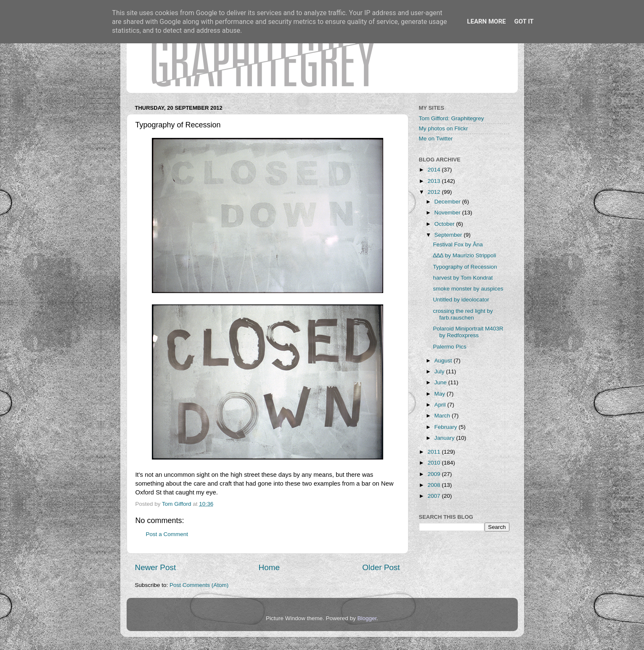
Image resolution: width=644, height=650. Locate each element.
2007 (435, 496)
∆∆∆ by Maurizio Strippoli (464, 255)
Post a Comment (167, 534)
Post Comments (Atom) (199, 585)
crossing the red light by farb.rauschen (463, 314)
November (448, 213)
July (440, 371)
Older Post (381, 567)
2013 (435, 181)
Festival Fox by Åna (458, 244)
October (445, 224)
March (443, 416)
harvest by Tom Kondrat (463, 278)
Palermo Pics (450, 347)
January (445, 438)
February (447, 427)
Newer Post (156, 567)
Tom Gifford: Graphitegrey (452, 118)
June (441, 382)
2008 (435, 485)
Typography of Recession (465, 267)
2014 (435, 170)
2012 (435, 192)
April (441, 405)
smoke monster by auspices (468, 289)
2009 (435, 474)
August (444, 361)
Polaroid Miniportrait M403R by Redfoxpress (468, 332)
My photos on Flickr (444, 128)
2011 (435, 452)
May (441, 394)
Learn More (486, 21)
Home (269, 567)
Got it (524, 21)
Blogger (367, 618)
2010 (435, 463)
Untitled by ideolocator (461, 300)
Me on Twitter (436, 139)
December (448, 202)
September (449, 235)
